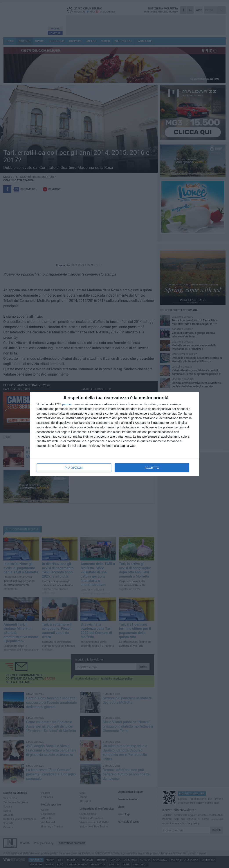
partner (67, 404)
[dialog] (115, 434)
